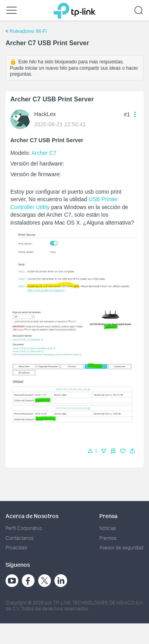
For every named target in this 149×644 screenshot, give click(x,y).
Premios (108, 538)
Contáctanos (19, 538)
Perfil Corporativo (24, 528)
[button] (132, 451)
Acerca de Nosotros (32, 516)
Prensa (108, 516)
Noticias (108, 528)
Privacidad (16, 548)
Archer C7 (44, 153)
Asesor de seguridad (121, 548)
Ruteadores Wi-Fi (28, 31)
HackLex (45, 114)
